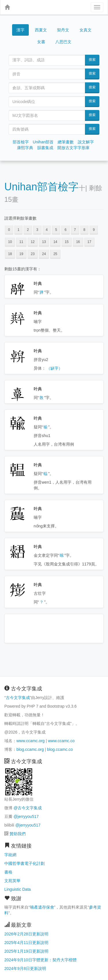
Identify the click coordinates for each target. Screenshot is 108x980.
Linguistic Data (18, 889)
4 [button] (47, 230)
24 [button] (44, 254)
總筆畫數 (66, 142)
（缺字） (54, 368)
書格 (8, 872)
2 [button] (28, 230)
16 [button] (78, 242)
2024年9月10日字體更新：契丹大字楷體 (40, 960)
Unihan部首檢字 (41, 187)
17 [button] (89, 242)
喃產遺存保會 (42, 907)
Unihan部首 (43, 142)
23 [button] (33, 254)
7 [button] (75, 230)
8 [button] (85, 230)
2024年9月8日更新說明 (25, 968)
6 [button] (66, 230)
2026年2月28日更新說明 (26, 934)
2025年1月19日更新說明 (26, 951)
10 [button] (10, 242)
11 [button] (21, 242)
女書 (41, 42)
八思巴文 (63, 42)
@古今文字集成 (28, 808)
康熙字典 (25, 148)
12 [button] (33, 242)
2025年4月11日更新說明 (26, 943)
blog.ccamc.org (30, 749)
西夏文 (41, 30)
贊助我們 (18, 834)
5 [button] (56, 230)
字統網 (10, 855)
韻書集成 (45, 148)
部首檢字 (21, 142)
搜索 (92, 60)
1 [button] (19, 230)
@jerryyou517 (26, 816)
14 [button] (55, 242)
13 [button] (44, 242)
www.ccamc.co (61, 741)
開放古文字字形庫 (73, 148)
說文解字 (86, 142)
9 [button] (94, 230)
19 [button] (21, 254)
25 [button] (55, 254)
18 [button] (10, 254)
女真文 (86, 30)
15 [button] (67, 242)
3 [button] (37, 230)
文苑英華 (12, 881)
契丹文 (63, 30)
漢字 (20, 30)
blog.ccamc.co (60, 749)
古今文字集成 (18, 698)
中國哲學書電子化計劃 (24, 863)
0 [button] (9, 230)
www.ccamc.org (31, 741)
